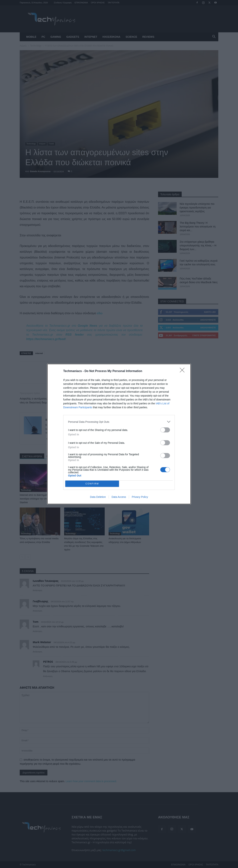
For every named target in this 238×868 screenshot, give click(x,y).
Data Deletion (98, 497)
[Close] (183, 371)
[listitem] (119, 422)
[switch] (165, 430)
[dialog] (119, 434)
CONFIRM (92, 484)
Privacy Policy (140, 497)
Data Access (119, 497)
